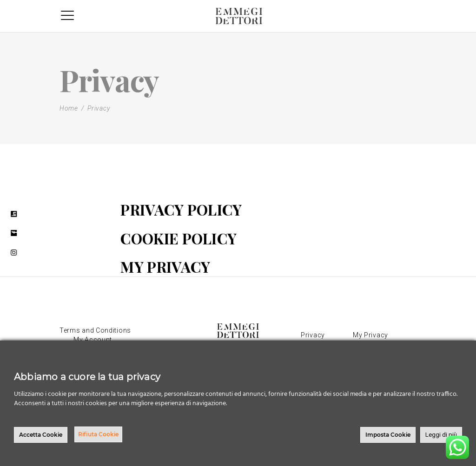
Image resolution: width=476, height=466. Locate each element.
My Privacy (370, 335)
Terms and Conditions (95, 330)
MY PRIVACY (165, 266)
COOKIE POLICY (178, 238)
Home (69, 108)
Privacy (313, 335)
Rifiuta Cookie (98, 434)
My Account (93, 340)
